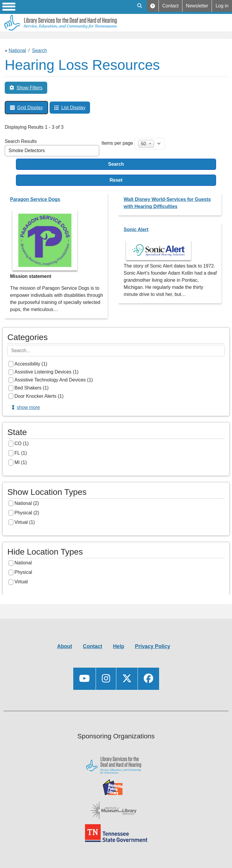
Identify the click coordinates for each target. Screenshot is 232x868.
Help (153, 6)
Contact (170, 6)
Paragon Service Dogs (35, 199)
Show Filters (30, 88)
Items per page (117, 143)
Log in (222, 6)
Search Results (21, 141)
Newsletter (197, 6)
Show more (28, 407)
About (64, 646)
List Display (73, 108)
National (17, 50)
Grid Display (30, 108)
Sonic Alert (136, 230)
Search (40, 50)
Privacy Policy (152, 646)
